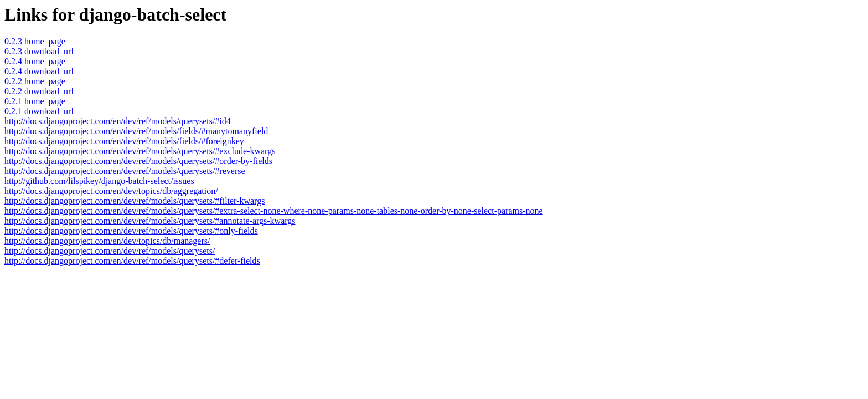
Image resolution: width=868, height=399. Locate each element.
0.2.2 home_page (35, 81)
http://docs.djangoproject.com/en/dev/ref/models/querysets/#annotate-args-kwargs (150, 221)
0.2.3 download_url (39, 51)
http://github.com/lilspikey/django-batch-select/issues (99, 181)
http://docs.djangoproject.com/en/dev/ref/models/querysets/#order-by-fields (138, 161)
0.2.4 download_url (39, 71)
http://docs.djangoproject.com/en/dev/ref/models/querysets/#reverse (125, 171)
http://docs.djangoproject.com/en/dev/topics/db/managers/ (107, 241)
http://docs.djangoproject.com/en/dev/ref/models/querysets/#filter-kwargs (135, 201)
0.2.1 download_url (39, 111)
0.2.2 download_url (39, 91)
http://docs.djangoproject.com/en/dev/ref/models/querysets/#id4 (118, 121)
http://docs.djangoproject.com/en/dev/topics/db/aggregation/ (111, 191)
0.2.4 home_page (35, 61)
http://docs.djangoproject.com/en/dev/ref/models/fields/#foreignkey (124, 141)
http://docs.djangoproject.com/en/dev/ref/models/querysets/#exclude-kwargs (140, 151)
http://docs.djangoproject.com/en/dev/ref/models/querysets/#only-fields (131, 231)
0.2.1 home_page (35, 101)
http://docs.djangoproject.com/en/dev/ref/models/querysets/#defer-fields (132, 261)
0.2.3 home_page (35, 41)
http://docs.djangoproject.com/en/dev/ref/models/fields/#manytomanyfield (136, 131)
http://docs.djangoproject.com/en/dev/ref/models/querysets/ (110, 251)
